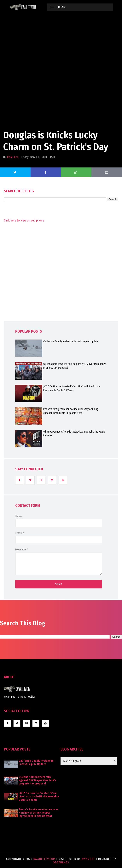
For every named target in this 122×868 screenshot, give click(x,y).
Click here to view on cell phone (24, 220)
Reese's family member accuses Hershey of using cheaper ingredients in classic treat (71, 411)
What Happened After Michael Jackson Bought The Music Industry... (74, 434)
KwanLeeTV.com (45, 859)
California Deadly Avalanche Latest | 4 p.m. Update (71, 341)
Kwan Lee (13, 157)
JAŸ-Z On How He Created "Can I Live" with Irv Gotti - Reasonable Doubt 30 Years (72, 388)
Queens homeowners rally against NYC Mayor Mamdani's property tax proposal (75, 366)
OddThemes (61, 862)
